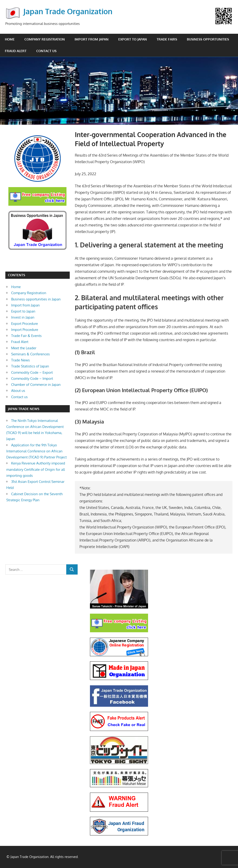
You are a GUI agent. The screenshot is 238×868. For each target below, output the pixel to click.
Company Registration (45, 39)
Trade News (20, 360)
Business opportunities (208, 39)
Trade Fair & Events (26, 336)
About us (18, 391)
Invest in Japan (23, 317)
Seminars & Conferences (30, 354)
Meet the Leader (24, 348)
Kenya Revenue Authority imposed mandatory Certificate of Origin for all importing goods (36, 469)
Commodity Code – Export (32, 372)
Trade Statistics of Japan (30, 366)
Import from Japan (92, 39)
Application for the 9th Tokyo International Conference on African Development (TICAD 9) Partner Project (36, 451)
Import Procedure (25, 330)
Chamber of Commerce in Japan (36, 385)
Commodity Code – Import (32, 378)
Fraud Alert (16, 51)
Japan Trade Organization (68, 11)
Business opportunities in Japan (36, 299)
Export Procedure (25, 324)
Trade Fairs (167, 39)
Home (10, 39)
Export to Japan (133, 39)
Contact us (46, 51)
